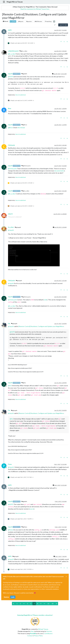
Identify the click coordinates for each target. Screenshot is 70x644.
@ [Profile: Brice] (10, 128)
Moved (5, 21)
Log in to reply (63, 25)
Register (6, 597)
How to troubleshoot (21, 95)
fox (9, 324)
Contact (30, 636)
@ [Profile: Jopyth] (11, 230)
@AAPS (24, 74)
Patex (10, 464)
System (13, 21)
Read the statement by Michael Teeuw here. (35, 9)
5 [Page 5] (27, 604)
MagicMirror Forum (15, 2)
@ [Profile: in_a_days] (12, 54)
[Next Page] (56, 604)
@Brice (24, 125)
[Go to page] (24, 604)
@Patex (24, 527)
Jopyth (10, 74)
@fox (24, 383)
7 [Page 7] (34, 604)
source (32, 509)
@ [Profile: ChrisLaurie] (12, 169)
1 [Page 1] (17, 604)
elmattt (10, 214)
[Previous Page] (14, 604)
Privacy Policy (38, 636)
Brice (10, 109)
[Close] (66, 577)
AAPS (10, 30)
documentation (59, 171)
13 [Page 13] (48, 604)
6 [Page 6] (31, 604)
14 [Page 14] (53, 604)
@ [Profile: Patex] (11, 530)
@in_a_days (23, 51)
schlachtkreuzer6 (13, 51)
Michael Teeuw (43, 629)
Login (13, 597)
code (45, 300)
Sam (32, 631)
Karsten (49, 631)
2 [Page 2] (20, 604)
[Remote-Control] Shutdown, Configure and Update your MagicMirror (41, 326)
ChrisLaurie (11, 145)
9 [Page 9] (41, 604)
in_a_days (11, 227)
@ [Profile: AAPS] (11, 77)
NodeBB (33, 633)
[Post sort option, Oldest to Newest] (55, 25)
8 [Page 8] (38, 604)
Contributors (48, 633)
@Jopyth (18, 227)
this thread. (21, 128)
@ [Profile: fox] (10, 386)
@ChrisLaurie (26, 166)
